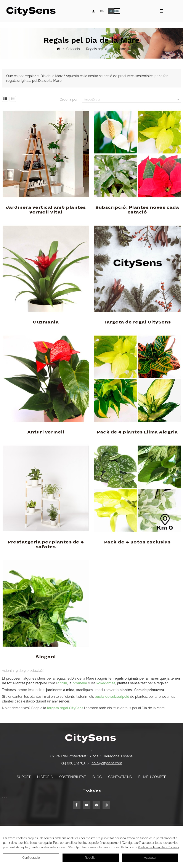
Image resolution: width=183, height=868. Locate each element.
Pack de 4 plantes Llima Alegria (137, 432)
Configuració (31, 858)
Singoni (46, 657)
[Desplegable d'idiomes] (102, 11)
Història (45, 777)
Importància (132, 100)
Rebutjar (91, 858)
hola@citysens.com (107, 763)
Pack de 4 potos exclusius (137, 542)
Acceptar (150, 858)
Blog (97, 777)
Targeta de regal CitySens (137, 322)
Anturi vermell (46, 432)
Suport (24, 777)
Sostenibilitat (73, 777)
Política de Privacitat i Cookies (158, 847)
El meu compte (152, 777)
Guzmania (46, 322)
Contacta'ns (120, 777)
